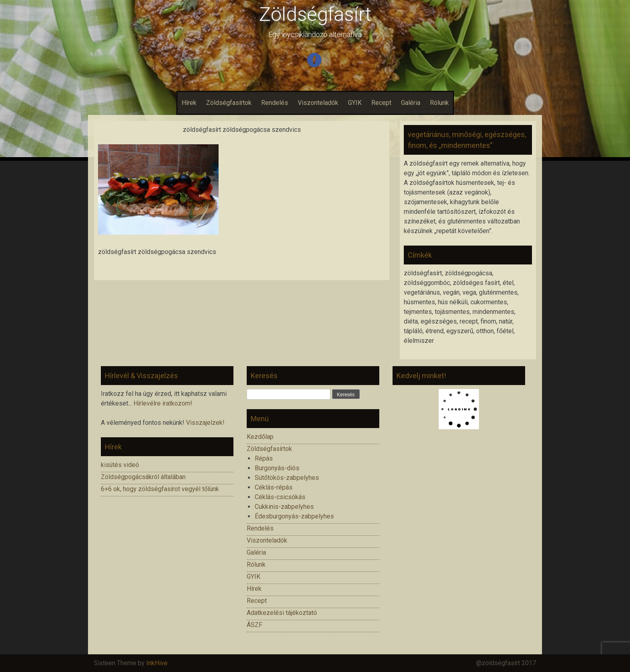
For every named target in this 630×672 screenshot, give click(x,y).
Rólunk (439, 103)
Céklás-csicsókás (280, 497)
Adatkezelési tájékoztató (282, 613)
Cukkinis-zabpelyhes (284, 507)
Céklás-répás (274, 487)
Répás (264, 458)
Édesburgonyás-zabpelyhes (294, 516)
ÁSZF (255, 625)
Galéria (411, 103)
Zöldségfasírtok (229, 103)
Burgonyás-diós (277, 468)
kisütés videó (120, 465)
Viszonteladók (318, 103)
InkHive (157, 663)
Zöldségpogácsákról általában (143, 477)
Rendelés (275, 103)
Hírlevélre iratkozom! (163, 403)
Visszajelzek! (205, 423)
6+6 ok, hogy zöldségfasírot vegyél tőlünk (160, 489)
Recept (381, 103)
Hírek (189, 103)
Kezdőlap (260, 437)
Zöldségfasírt (315, 14)
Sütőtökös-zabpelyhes (287, 478)
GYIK (355, 103)
